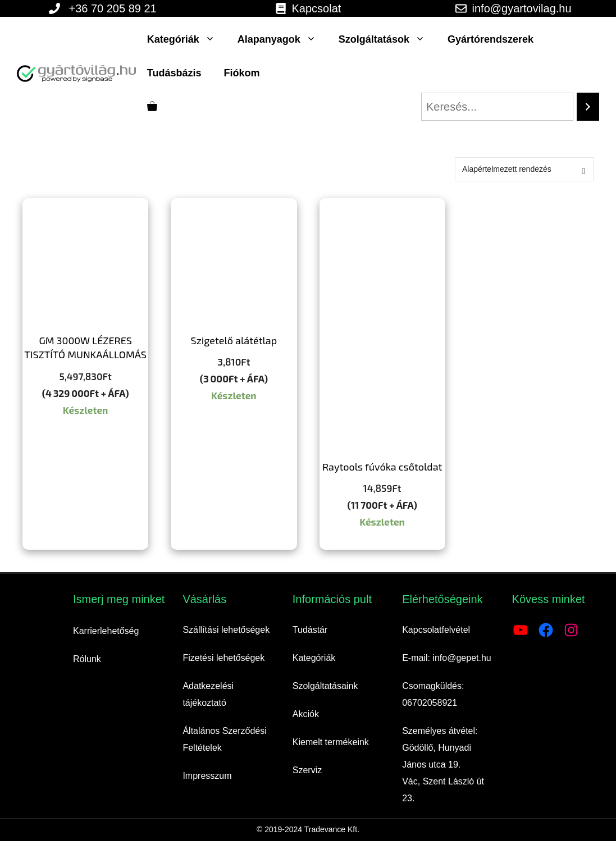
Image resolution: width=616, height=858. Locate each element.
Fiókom (241, 73)
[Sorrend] (524, 169)
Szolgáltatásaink (325, 686)
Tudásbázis (174, 73)
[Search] (588, 107)
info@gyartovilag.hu (522, 8)
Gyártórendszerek (490, 39)
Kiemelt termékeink (331, 742)
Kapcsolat (317, 8)
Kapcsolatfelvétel (436, 630)
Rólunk (87, 659)
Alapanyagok (282, 39)
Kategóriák (187, 39)
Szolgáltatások (387, 39)
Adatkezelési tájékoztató (208, 694)
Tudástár (310, 630)
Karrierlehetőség (106, 631)
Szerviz (307, 770)
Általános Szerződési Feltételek (224, 739)
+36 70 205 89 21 (112, 8)
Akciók (306, 714)
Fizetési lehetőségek (223, 658)
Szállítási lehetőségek (226, 630)
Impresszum (207, 776)
